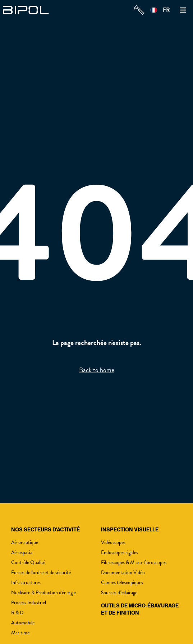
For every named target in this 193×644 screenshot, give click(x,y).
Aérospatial (22, 552)
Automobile (23, 623)
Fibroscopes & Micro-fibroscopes (134, 562)
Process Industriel (29, 603)
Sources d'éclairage (119, 593)
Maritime (20, 633)
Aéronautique (25, 542)
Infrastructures (26, 583)
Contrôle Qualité (28, 562)
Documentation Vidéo (123, 572)
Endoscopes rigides (120, 552)
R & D (17, 613)
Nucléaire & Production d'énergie (43, 593)
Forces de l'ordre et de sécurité (41, 572)
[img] (28, 10)
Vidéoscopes (113, 542)
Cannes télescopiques (122, 583)
